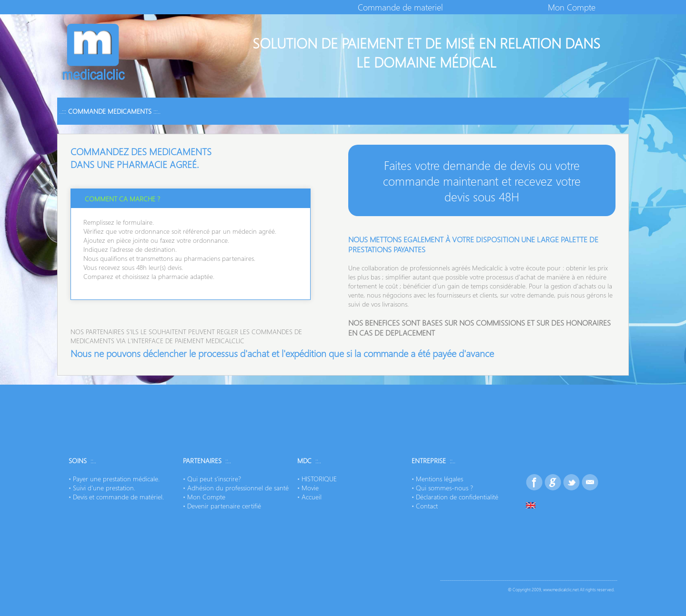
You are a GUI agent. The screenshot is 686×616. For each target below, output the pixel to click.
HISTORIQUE (319, 479)
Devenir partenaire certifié (224, 506)
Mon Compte (572, 7)
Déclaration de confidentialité (457, 497)
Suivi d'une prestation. (104, 488)
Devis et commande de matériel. (118, 497)
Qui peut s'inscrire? (214, 479)
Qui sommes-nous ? (444, 488)
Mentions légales (439, 479)
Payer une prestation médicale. (116, 479)
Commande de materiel (400, 7)
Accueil (312, 497)
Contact (427, 506)
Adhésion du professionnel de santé (238, 488)
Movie (310, 488)
